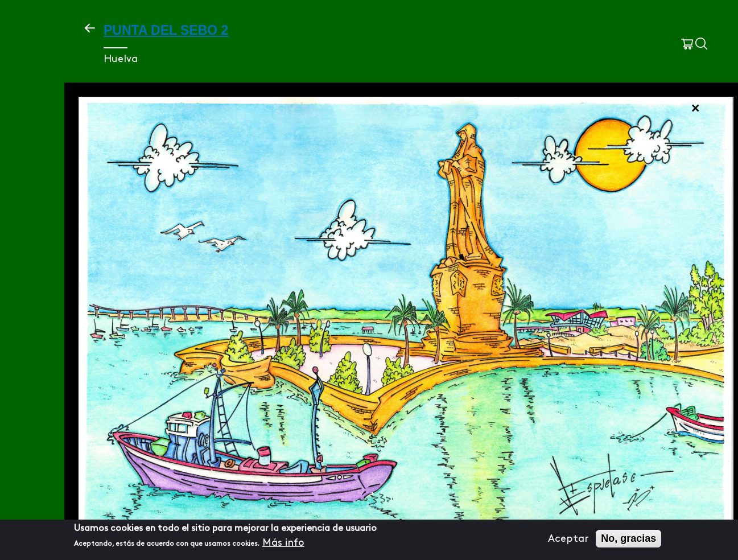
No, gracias (628, 538)
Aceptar (568, 539)
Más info (283, 543)
